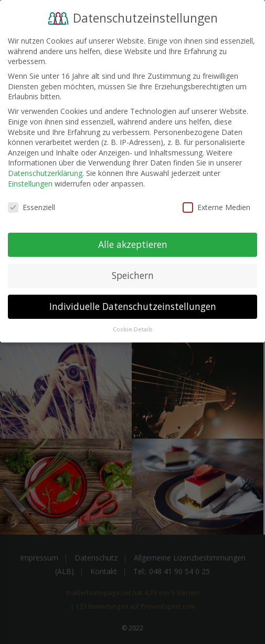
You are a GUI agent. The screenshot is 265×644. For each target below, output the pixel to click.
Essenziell (31, 206)
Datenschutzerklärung (45, 172)
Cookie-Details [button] (132, 328)
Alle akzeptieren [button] (133, 243)
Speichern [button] (133, 274)
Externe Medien (216, 206)
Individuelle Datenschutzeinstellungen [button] (133, 305)
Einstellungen (30, 182)
